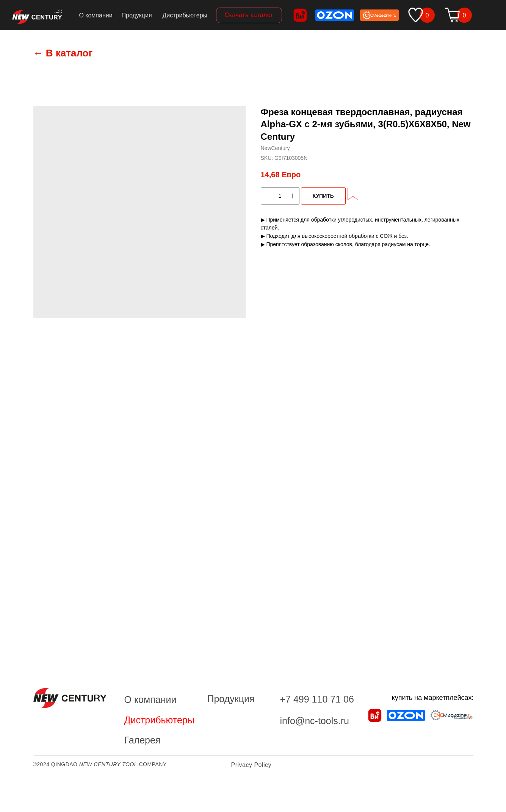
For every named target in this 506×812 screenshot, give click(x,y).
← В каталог (63, 53)
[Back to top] (9, 801)
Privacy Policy (251, 765)
